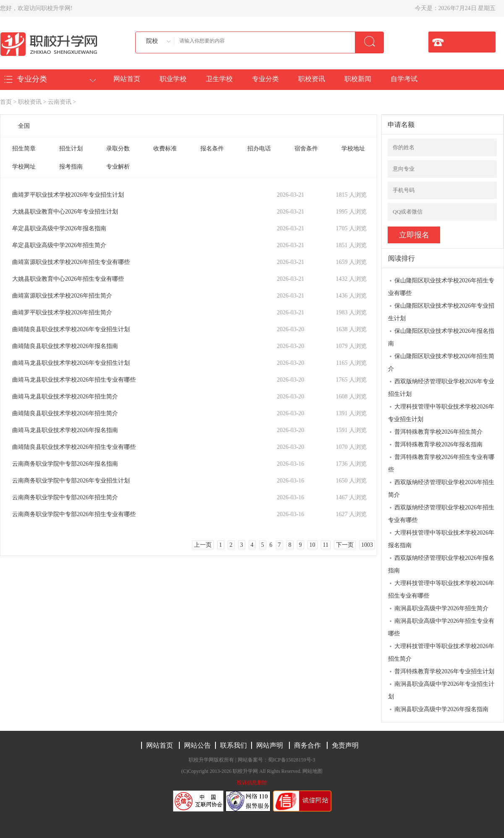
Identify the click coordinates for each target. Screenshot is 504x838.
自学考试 (404, 79)
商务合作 (307, 745)
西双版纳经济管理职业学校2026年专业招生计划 (441, 388)
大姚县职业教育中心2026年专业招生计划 (65, 212)
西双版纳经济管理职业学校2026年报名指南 (441, 564)
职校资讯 (312, 79)
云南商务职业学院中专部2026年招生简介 (65, 497)
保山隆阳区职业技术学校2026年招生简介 (441, 362)
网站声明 (270, 745)
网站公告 (197, 745)
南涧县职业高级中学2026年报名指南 (441, 709)
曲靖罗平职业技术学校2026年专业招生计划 (68, 195)
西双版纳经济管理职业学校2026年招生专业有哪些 (441, 514)
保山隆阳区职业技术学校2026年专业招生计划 (441, 312)
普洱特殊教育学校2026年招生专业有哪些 (441, 463)
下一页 (345, 545)
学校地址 (353, 149)
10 (312, 545)
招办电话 (259, 149)
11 (326, 545)
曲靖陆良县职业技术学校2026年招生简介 (65, 413)
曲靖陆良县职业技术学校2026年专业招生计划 (71, 329)
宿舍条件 (306, 149)
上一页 (203, 545)
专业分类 (265, 79)
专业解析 (118, 167)
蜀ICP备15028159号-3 (292, 760)
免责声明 (345, 745)
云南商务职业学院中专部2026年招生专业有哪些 (74, 514)
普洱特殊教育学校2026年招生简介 (438, 432)
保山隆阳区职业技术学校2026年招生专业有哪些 (441, 287)
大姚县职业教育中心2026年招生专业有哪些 (68, 279)
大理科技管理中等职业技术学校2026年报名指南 (441, 539)
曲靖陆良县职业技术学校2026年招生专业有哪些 (74, 447)
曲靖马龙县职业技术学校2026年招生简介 (65, 397)
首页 (6, 102)
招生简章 (24, 149)
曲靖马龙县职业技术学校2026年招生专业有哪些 (74, 380)
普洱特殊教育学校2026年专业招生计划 (444, 671)
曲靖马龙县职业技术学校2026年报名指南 (65, 430)
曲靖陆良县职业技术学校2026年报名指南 (65, 346)
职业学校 (173, 79)
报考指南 (71, 167)
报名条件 (212, 149)
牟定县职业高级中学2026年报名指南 (59, 228)
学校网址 (24, 167)
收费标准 (165, 149)
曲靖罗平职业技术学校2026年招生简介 (62, 312)
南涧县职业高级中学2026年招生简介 (441, 608)
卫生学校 (219, 79)
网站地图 (312, 771)
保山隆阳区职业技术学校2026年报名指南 (441, 337)
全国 (24, 126)
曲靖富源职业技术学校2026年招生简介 (62, 296)
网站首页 (127, 79)
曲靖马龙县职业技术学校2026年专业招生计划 (71, 363)
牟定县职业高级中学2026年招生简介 (59, 245)
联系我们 (234, 745)
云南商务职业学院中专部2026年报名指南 (65, 464)
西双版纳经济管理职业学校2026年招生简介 (441, 489)
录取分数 (118, 149)
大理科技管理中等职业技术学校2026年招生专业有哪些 (441, 589)
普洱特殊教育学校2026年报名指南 (438, 444)
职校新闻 (358, 79)
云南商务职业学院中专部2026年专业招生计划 (71, 481)
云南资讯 (60, 102)
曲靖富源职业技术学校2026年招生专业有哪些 (71, 262)
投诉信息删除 (252, 783)
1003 (367, 545)
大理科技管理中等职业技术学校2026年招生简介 (441, 652)
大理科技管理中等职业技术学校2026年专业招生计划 (441, 413)
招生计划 (71, 149)
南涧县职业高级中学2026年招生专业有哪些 (441, 627)
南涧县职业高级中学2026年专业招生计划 (441, 690)
